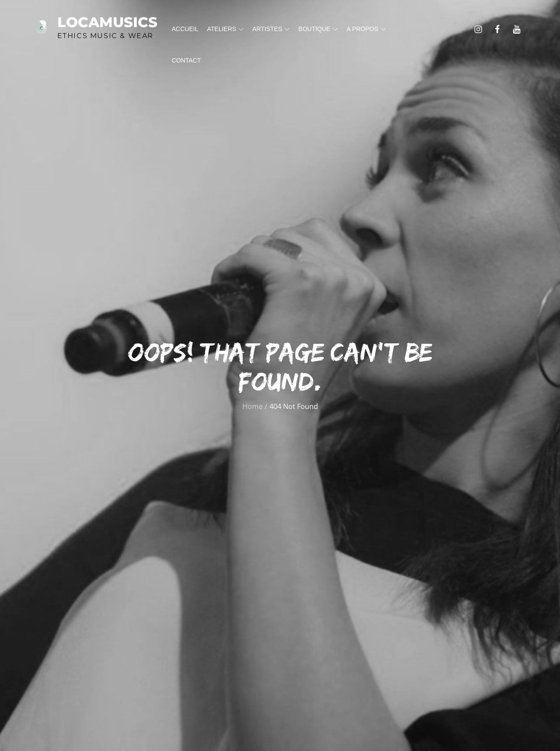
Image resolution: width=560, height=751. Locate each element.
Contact (187, 60)
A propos (366, 29)
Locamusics (107, 22)
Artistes (271, 29)
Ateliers (225, 29)
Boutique (318, 29)
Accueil (185, 29)
